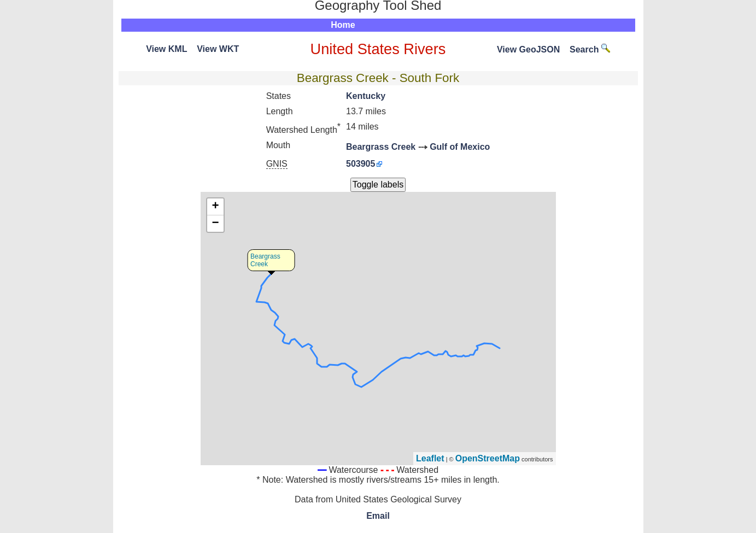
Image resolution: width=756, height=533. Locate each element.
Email (378, 516)
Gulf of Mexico (460, 147)
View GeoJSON (528, 49)
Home (343, 25)
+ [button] (215, 207)
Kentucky (366, 96)
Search (590, 49)
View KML (166, 49)
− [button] (215, 224)
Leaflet (430, 458)
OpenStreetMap (488, 458)
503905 (361, 164)
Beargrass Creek (381, 147)
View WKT (218, 49)
